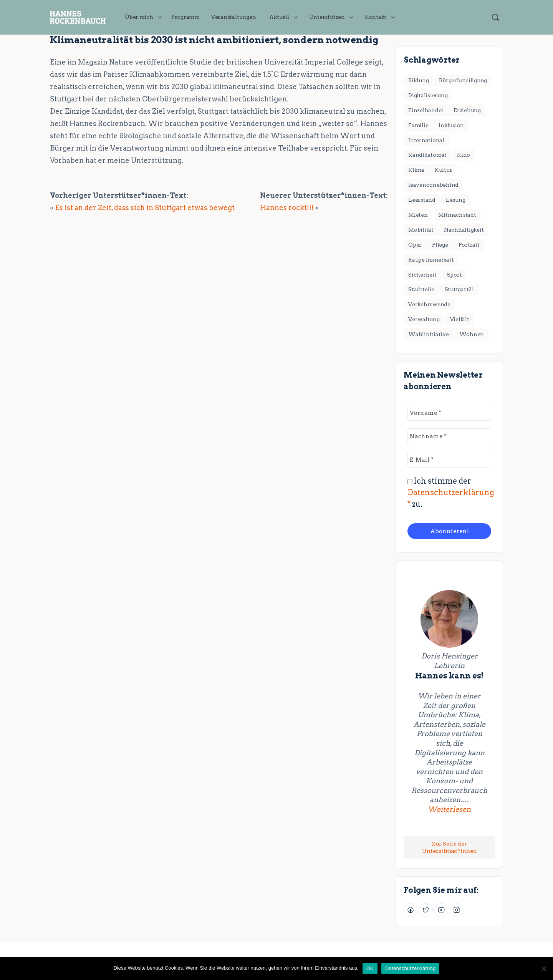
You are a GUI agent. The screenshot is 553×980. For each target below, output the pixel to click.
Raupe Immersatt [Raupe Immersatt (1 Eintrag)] (431, 260)
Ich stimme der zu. (451, 492)
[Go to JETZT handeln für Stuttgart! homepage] (78, 16)
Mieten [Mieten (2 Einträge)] (418, 215)
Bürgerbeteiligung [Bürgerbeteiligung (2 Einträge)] (463, 80)
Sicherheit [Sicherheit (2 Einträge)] (422, 275)
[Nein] (543, 968)
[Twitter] (426, 910)
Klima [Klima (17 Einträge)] (416, 170)
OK (370, 968)
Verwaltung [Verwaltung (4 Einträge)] (424, 319)
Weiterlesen (458, 809)
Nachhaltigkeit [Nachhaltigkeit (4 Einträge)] (464, 230)
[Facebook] (411, 910)
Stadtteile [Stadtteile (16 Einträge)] (421, 289)
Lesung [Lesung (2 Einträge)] (456, 200)
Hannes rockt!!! (287, 208)
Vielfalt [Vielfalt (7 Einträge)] (460, 319)
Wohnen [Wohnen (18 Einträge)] (472, 334)
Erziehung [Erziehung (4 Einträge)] (467, 110)
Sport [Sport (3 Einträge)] (454, 275)
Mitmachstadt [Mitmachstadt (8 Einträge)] (457, 215)
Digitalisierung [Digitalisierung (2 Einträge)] (428, 95)
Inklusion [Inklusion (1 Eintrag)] (451, 125)
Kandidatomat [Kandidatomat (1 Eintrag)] (427, 155)
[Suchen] (495, 17)
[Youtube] (441, 910)
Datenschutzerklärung (410, 968)
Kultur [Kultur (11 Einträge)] (444, 170)
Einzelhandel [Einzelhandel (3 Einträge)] (426, 110)
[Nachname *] (449, 436)
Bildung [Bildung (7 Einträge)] (418, 80)
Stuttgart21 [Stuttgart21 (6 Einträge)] (459, 289)
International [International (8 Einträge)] (426, 140)
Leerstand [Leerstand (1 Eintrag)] (422, 200)
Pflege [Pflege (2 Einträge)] (440, 245)
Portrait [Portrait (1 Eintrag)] (469, 245)
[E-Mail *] (449, 460)
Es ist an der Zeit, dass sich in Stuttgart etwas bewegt (145, 208)
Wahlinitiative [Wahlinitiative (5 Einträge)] (429, 334)
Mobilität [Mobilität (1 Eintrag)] (421, 230)
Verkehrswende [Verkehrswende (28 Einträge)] (429, 304)
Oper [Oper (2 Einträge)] (415, 245)
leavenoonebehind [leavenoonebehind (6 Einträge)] (433, 185)
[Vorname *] (449, 413)
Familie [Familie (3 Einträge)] (418, 125)
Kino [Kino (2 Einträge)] (464, 155)
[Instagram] (457, 910)
